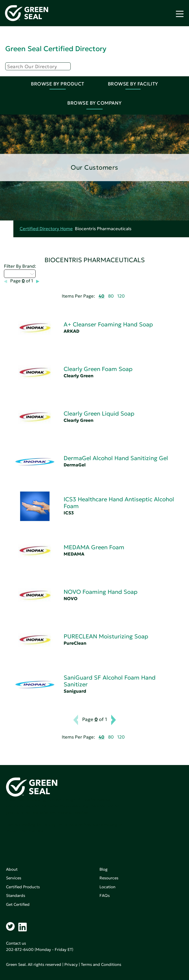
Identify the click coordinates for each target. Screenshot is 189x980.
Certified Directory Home (46, 229)
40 (102, 296)
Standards (16, 895)
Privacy (71, 964)
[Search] (38, 66)
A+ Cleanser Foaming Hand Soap (108, 324)
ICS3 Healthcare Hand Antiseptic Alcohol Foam (119, 503)
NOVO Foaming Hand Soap (101, 592)
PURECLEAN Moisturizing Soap (106, 636)
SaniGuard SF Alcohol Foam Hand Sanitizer (110, 681)
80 (111, 296)
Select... (20, 274)
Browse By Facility (133, 84)
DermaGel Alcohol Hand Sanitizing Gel (116, 458)
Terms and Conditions (101, 964)
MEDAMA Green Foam (94, 547)
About (12, 869)
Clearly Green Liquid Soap (99, 414)
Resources (109, 878)
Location (107, 887)
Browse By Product (58, 84)
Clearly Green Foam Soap (98, 369)
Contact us (16, 943)
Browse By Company (94, 103)
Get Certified (18, 904)
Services (14, 878)
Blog (104, 869)
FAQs (105, 895)
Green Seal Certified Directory (56, 49)
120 (121, 296)
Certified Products (23, 887)
